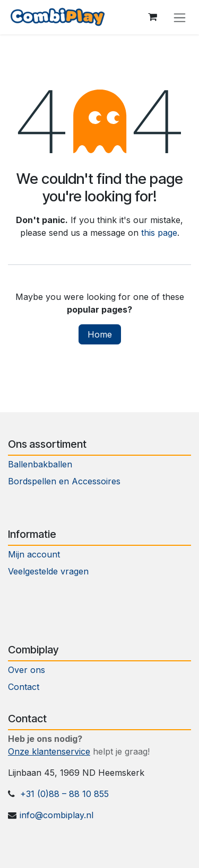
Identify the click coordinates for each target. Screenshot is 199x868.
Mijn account (34, 554)
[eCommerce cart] (152, 17)
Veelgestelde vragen (48, 571)
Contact (25, 687)
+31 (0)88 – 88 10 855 (64, 794)
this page (159, 233)
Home (100, 334)
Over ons (27, 670)
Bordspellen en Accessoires (64, 481)
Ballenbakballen (40, 464)
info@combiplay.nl (57, 815)
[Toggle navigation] (180, 17)
